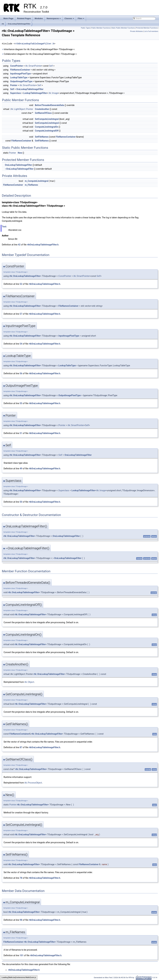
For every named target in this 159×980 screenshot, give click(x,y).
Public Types (86, 28)
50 (21, 502)
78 (21, 878)
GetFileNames (42, 141)
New (20, 153)
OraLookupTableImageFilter (19, 24)
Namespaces (54, 19)
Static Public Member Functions (123, 28)
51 (21, 433)
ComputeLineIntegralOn (47, 127)
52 (21, 284)
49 (21, 469)
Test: (4, 227)
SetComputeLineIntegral (47, 119)
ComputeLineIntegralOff (47, 131)
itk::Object (29, 682)
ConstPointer (17, 66)
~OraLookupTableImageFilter (19, 169)
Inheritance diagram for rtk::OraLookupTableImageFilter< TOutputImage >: (38, 49)
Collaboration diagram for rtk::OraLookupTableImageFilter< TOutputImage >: (39, 54)
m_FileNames (31, 185)
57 (21, 314)
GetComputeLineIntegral (47, 123)
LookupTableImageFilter (35, 93)
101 (22, 955)
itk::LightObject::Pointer (22, 109)
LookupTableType (19, 77)
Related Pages (24, 18)
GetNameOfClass (43, 113)
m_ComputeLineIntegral (37, 181)
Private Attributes (136, 31)
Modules (39, 18)
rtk (3, 24)
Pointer (14, 85)
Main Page (8, 18)
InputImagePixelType (20, 74)
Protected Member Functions (147, 28)
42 (19, 245)
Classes (69, 19)
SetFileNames (42, 137)
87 (21, 747)
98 (21, 920)
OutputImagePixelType (21, 81)
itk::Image (53, 93)
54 (21, 344)
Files (81, 19)
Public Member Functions (101, 28)
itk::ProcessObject (33, 783)
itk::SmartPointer (33, 66)
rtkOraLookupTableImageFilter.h (34, 44)
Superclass (16, 93)
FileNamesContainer (20, 70)
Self (51, 66)
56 (21, 373)
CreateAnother (42, 109)
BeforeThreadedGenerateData (50, 105)
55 (21, 403)
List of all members (151, 31)
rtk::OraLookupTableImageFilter (25, 276)
